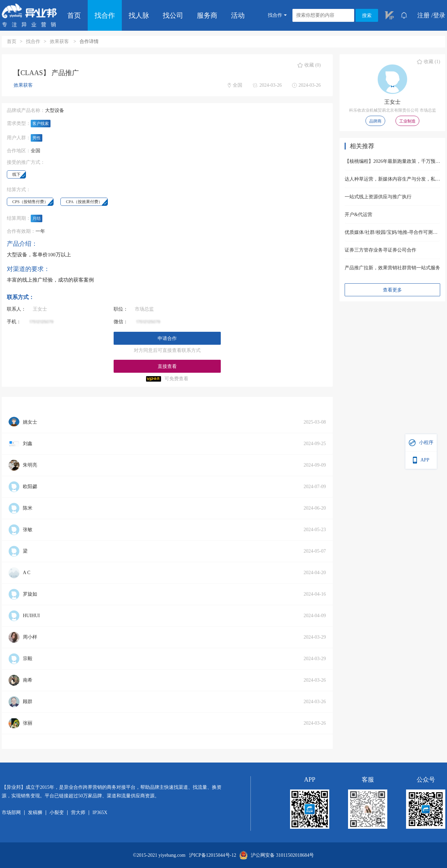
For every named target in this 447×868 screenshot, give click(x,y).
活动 (238, 15)
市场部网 (11, 813)
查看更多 (392, 290)
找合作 (105, 15)
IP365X (100, 813)
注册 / (425, 15)
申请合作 (167, 338)
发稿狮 (35, 813)
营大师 (78, 813)
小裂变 (57, 813)
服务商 (207, 15)
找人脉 (139, 15)
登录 (439, 15)
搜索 (367, 16)
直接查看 (167, 366)
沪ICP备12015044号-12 (213, 855)
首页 (74, 15)
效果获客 (60, 41)
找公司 (173, 15)
